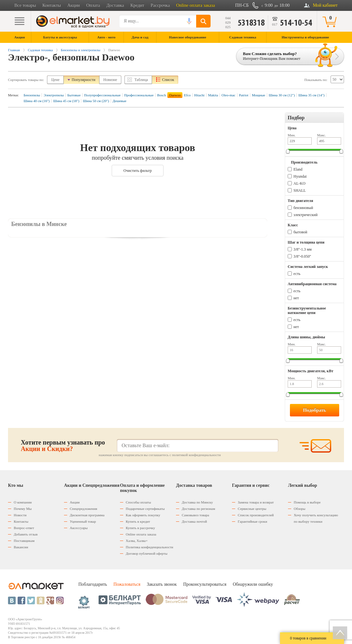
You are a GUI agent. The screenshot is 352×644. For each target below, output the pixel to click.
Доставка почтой (194, 521)
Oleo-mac (228, 95)
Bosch (162, 95)
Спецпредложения (84, 509)
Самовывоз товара (195, 515)
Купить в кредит (138, 521)
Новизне (110, 80)
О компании (23, 502)
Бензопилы (32, 95)
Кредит (137, 5)
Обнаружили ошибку (253, 584)
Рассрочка (160, 5)
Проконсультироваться (205, 584)
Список (168, 80)
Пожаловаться (127, 584)
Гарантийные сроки (252, 521)
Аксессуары (79, 528)
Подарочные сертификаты (145, 509)
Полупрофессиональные (102, 95)
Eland (298, 169)
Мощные (259, 95)
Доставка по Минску (197, 502)
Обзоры (300, 509)
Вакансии (21, 547)
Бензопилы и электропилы (81, 50)
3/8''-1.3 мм (303, 249)
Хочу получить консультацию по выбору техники (316, 518)
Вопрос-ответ (24, 528)
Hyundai (300, 176)
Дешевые (120, 101)
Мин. (292, 135)
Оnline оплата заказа (141, 534)
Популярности (84, 80)
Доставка (115, 5)
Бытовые (74, 95)
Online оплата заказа (196, 5)
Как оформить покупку (143, 515)
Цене (55, 80)
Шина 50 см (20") (96, 101)
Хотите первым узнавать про (63, 446)
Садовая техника (40, 50)
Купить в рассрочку (140, 528)
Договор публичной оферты (147, 553)
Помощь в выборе (307, 502)
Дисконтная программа (87, 515)
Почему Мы (23, 509)
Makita (213, 95)
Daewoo (175, 95)
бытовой (300, 232)
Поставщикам (24, 541)
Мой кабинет (325, 5)
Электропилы (54, 95)
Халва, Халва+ (137, 541)
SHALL (300, 190)
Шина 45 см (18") (66, 101)
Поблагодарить (93, 584)
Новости (20, 515)
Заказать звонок (162, 584)
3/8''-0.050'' (302, 256)
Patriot (244, 95)
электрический (305, 215)
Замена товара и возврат (256, 502)
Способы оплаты (138, 502)
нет (296, 298)
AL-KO (299, 183)
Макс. (321, 135)
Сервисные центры (252, 509)
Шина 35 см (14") (311, 95)
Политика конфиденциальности (149, 547)
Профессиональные (139, 95)
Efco (187, 95)
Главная (14, 50)
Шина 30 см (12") (282, 95)
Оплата (93, 5)
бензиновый (303, 208)
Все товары (25, 5)
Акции (73, 5)
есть (297, 274)
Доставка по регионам (198, 509)
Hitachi (199, 95)
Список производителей (256, 515)
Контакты (52, 5)
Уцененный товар (83, 521)
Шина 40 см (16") (37, 101)
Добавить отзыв (26, 534)
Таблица (141, 80)
